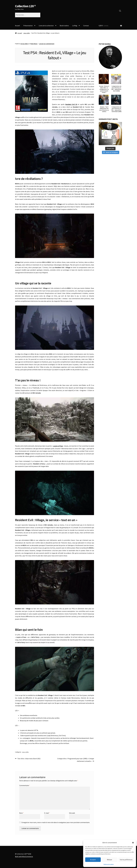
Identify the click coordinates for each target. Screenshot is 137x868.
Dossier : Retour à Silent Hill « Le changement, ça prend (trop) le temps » (104, 89)
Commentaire (25, 785)
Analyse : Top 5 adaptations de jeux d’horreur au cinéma (104, 109)
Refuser (110, 860)
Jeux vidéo (27, 33)
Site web (72, 813)
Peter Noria (34, 44)
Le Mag (75, 26)
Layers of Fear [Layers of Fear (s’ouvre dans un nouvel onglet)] (58, 446)
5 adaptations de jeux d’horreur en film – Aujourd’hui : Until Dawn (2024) (117, 109)
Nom (21, 813)
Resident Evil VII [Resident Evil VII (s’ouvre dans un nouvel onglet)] (71, 104)
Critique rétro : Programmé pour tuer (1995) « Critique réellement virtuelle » (76, 760)
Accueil (17, 26)
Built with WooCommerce (24, 856)
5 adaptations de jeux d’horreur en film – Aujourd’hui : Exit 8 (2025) (117, 88)
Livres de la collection (46, 26)
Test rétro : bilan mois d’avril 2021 (29, 759)
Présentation (28, 26)
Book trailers (64, 26)
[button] (133, 843)
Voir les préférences (126, 860)
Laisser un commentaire (47, 44)
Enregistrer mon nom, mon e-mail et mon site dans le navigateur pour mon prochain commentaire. (56, 822)
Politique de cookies (109, 864)
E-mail (47, 813)
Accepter (93, 860)
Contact (86, 26)
